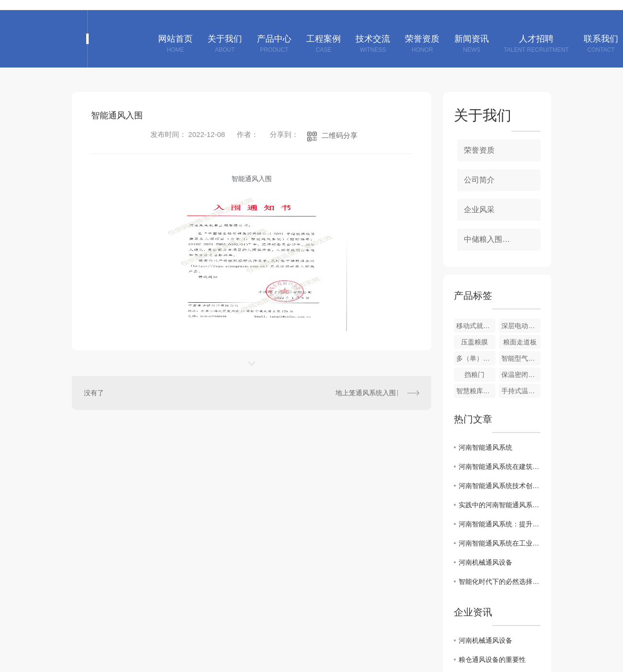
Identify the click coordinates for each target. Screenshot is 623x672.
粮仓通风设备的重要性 (492, 660)
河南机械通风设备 (485, 562)
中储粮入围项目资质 (498, 239)
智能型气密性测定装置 (521, 358)
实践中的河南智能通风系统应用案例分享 (500, 505)
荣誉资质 (479, 150)
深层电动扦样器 (521, 326)
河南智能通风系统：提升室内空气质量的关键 (500, 524)
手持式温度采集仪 (521, 391)
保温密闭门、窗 (521, 375)
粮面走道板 (520, 342)
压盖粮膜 (474, 342)
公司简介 (479, 180)
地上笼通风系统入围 (366, 393)
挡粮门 (474, 375)
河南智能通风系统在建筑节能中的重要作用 (500, 467)
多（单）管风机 (476, 358)
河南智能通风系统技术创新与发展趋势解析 (500, 486)
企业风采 (479, 210)
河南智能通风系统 (485, 447)
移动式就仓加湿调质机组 (476, 326)
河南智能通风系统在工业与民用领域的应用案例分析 (500, 543)
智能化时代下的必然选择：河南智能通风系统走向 (500, 581)
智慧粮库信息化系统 (476, 391)
